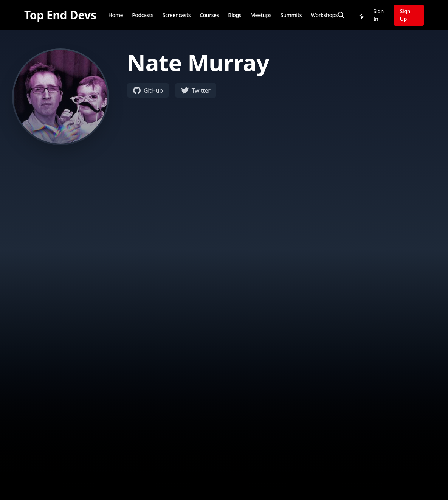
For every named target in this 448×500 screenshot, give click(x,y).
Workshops (324, 15)
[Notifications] (361, 15)
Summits (291, 15)
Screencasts (177, 15)
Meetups (261, 15)
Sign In (379, 15)
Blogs (235, 15)
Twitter (196, 90)
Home (115, 15)
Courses (209, 15)
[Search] (341, 15)
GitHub (148, 90)
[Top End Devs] (60, 15)
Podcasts (143, 15)
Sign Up (405, 15)
